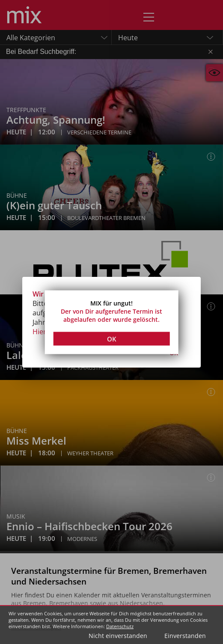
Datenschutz (120, 626)
